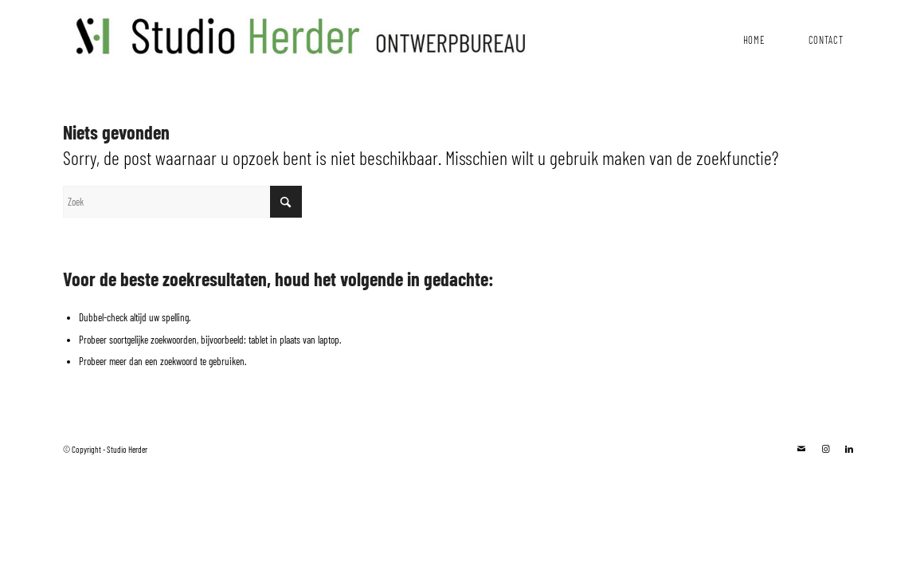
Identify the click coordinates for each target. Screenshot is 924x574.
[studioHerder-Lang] (297, 32)
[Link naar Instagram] (825, 449)
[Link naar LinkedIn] (849, 449)
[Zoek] (182, 202)
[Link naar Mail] (801, 449)
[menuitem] (754, 36)
